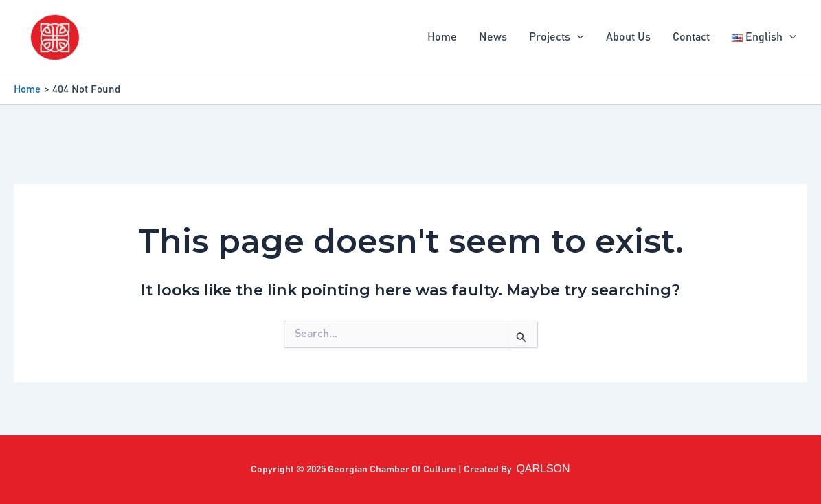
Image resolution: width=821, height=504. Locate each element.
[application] (577, 38)
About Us (628, 38)
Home (442, 38)
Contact (691, 38)
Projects (556, 38)
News (493, 38)
